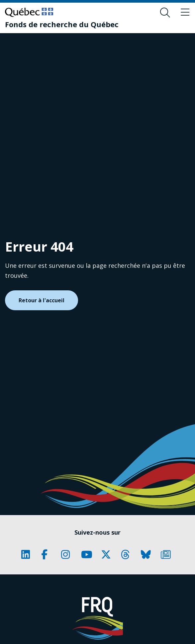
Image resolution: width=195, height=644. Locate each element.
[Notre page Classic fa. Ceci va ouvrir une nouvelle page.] (28, 555)
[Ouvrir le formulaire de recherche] (165, 13)
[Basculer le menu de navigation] (185, 13)
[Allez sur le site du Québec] (29, 12)
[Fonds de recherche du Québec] (62, 24)
